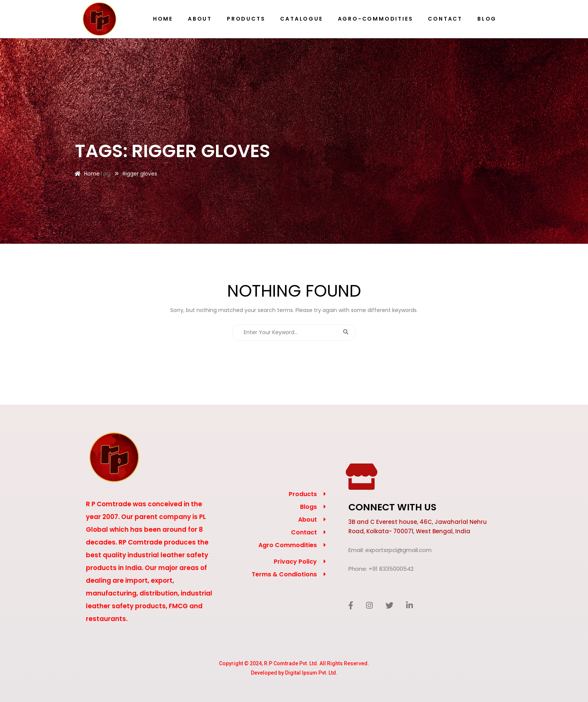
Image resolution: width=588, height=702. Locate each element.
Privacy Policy (295, 562)
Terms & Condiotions (284, 574)
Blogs (308, 507)
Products (303, 494)
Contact (304, 532)
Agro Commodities (288, 545)
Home (92, 174)
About (307, 520)
